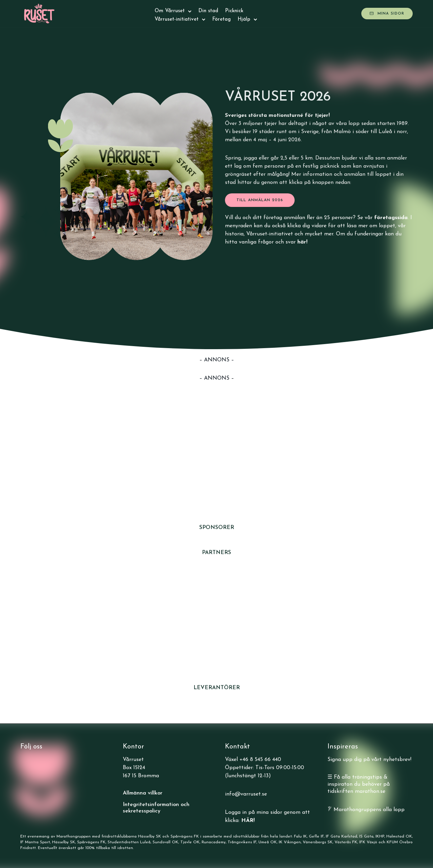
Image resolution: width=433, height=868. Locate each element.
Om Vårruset (170, 11)
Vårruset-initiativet (177, 19)
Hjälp (244, 19)
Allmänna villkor (143, 793)
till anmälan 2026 (260, 200)
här (302, 242)
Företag (221, 19)
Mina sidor (387, 14)
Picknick (234, 11)
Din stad (208, 11)
